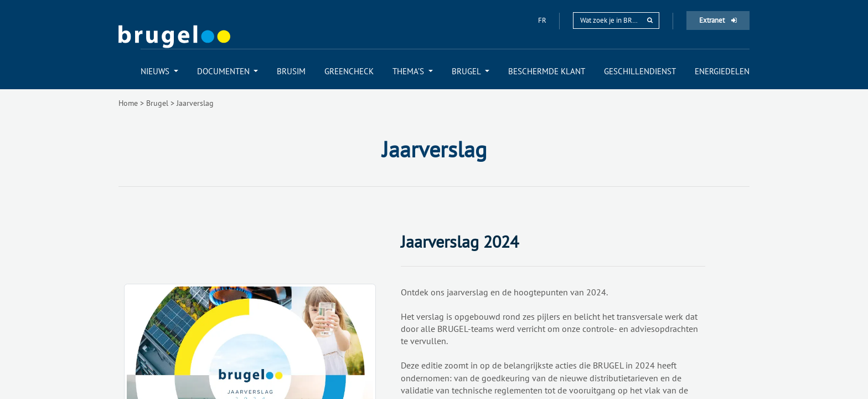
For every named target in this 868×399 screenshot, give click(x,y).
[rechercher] (650, 20)
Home (128, 103)
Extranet (718, 20)
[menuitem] (159, 71)
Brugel (157, 103)
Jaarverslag (195, 103)
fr (543, 20)
